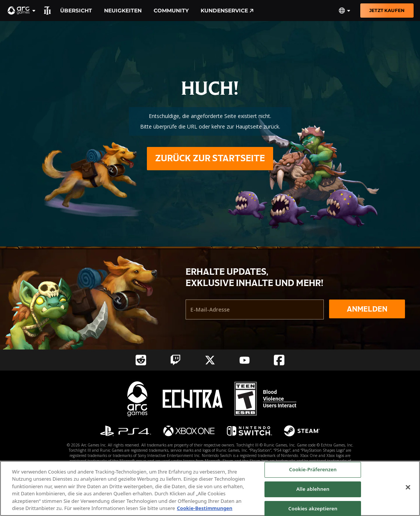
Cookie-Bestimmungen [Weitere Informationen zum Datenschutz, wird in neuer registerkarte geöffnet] (205, 508)
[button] (22, 11)
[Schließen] (408, 487)
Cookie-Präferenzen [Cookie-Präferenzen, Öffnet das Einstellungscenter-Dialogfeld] (313, 470)
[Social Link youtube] (245, 360)
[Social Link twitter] (210, 360)
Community (171, 11)
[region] (210, 488)
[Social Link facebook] (279, 360)
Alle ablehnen (313, 489)
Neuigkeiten (123, 11)
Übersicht (76, 11)
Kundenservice (227, 11)
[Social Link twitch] (175, 360)
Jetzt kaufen (387, 10)
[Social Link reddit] (141, 360)
